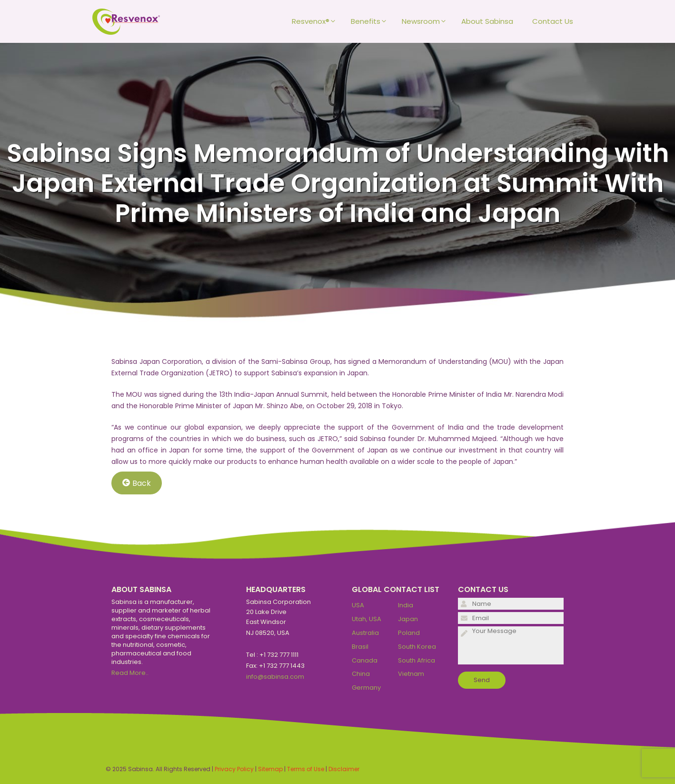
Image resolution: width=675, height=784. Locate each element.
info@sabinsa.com (275, 677)
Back (137, 483)
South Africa (417, 660)
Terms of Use (306, 769)
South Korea (417, 647)
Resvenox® (317, 21)
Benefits (372, 21)
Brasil (360, 647)
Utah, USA (367, 619)
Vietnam (411, 674)
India (406, 605)
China (361, 674)
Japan (408, 619)
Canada (365, 660)
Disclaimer (344, 769)
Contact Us (553, 21)
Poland (409, 633)
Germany (366, 688)
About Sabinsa (487, 21)
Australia (365, 633)
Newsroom (427, 21)
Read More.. (130, 673)
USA (358, 605)
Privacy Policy (234, 769)
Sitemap (270, 769)
